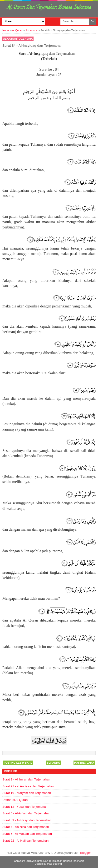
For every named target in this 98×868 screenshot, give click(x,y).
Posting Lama (84, 763)
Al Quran (10, 39)
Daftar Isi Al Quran (15, 800)
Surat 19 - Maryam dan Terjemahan (27, 793)
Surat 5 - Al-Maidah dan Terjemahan (27, 834)
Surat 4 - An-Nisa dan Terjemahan (26, 827)
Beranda (53, 763)
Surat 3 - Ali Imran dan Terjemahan (26, 779)
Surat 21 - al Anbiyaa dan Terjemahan (28, 786)
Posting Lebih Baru (18, 763)
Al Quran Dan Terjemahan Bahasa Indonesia (49, 8)
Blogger (85, 853)
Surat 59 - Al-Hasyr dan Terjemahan (27, 820)
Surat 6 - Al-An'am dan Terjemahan (26, 813)
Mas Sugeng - (55, 864)
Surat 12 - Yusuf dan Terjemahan (25, 807)
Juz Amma (26, 39)
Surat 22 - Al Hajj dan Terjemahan (25, 841)
